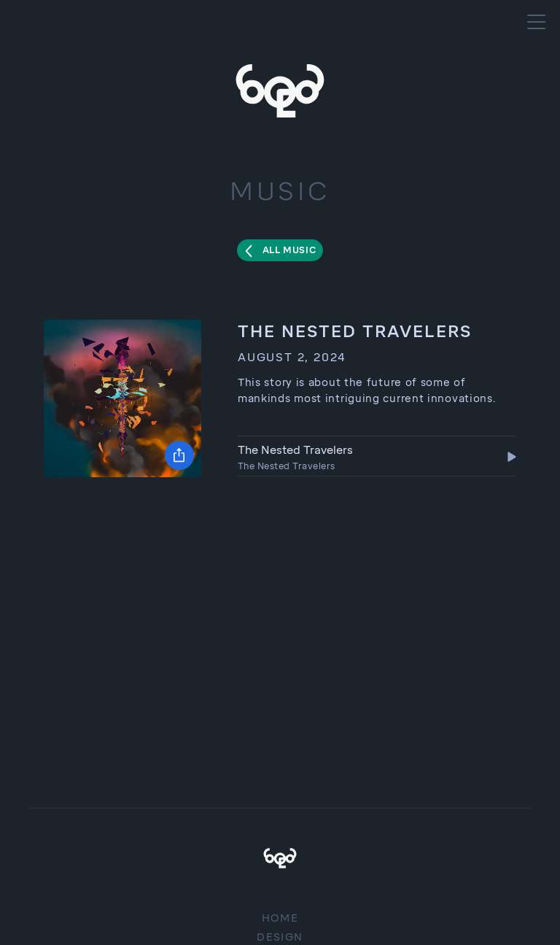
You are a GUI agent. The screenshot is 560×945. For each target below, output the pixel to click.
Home (280, 918)
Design (280, 937)
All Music (289, 250)
